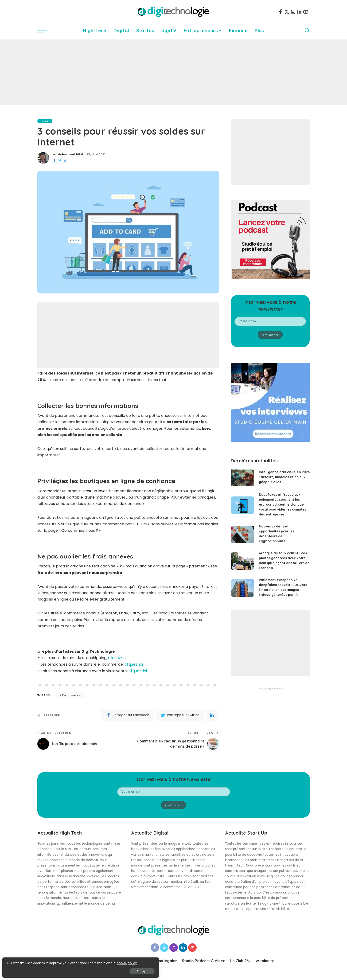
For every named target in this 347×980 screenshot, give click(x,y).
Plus (45, 121)
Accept (57, 970)
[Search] (307, 31)
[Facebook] (281, 12)
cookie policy (18, 962)
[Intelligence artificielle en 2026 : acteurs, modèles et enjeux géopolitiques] (242, 478)
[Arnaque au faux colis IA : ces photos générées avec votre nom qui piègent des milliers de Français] (242, 561)
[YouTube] (306, 12)
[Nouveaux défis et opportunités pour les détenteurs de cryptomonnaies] (242, 534)
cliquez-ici (117, 658)
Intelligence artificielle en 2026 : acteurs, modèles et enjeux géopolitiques (281, 477)
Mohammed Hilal (70, 154)
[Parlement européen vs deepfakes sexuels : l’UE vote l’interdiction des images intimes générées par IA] (242, 588)
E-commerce (71, 695)
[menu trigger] (44, 31)
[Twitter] (287, 12)
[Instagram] (293, 12)
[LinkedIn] (299, 12)
